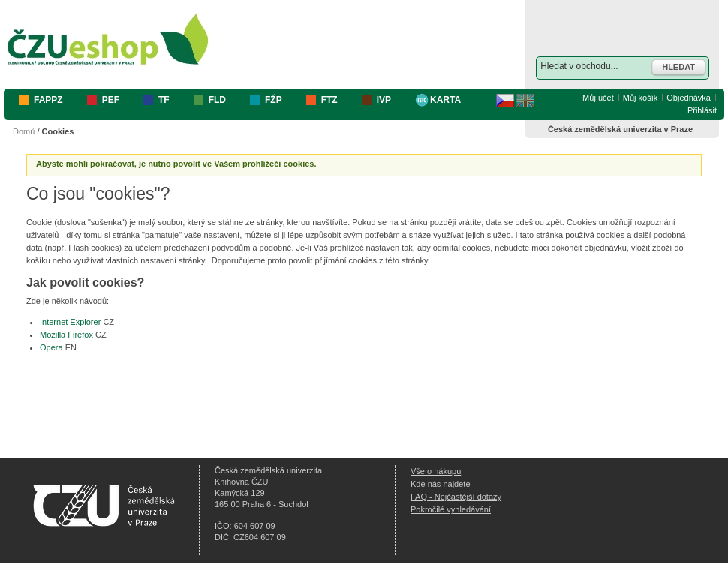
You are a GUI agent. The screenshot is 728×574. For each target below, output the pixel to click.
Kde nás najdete (441, 484)
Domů (24, 131)
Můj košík (640, 98)
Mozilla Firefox (66, 335)
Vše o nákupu (436, 471)
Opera (51, 347)
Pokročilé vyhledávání (451, 509)
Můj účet (598, 98)
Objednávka (689, 98)
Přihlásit (702, 110)
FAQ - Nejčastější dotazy (456, 497)
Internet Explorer (70, 322)
